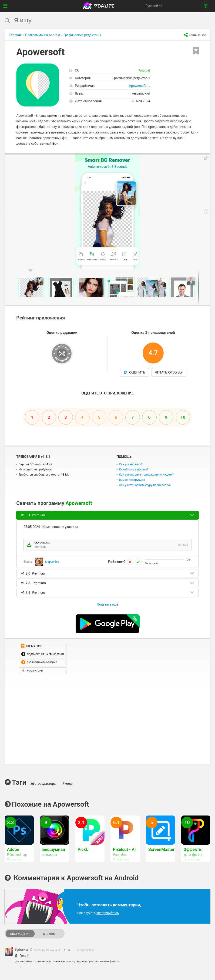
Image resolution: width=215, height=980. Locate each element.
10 (183, 417)
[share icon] (195, 35)
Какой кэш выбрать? (134, 469)
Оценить (134, 372)
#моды (68, 784)
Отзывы (49, 934)
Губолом (22, 950)
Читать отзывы (169, 372)
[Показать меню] (5, 6)
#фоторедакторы (43, 784)
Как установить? (131, 464)
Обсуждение (20, 934)
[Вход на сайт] (206, 6)
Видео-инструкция (132, 480)
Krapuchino (52, 562)
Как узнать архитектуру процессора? (145, 485)
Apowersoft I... (139, 86)
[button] (206, 158)
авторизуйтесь (107, 913)
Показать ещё (107, 604)
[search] (99, 20)
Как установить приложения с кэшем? (146, 475)
